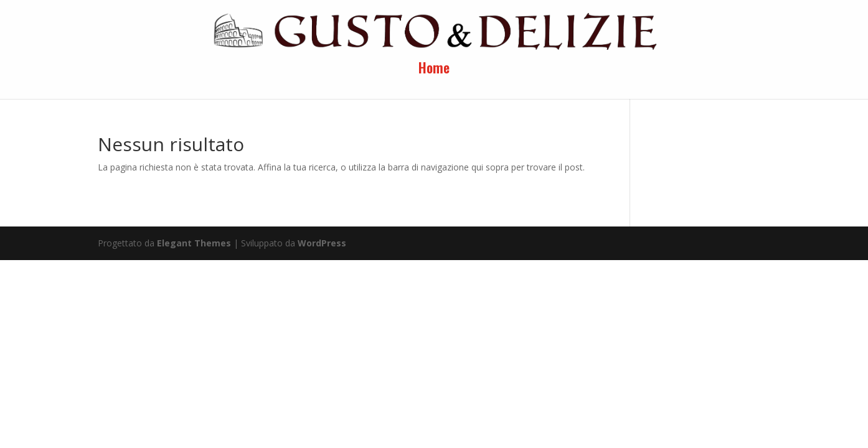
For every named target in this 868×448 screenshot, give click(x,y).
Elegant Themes (194, 243)
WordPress (322, 243)
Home (434, 70)
